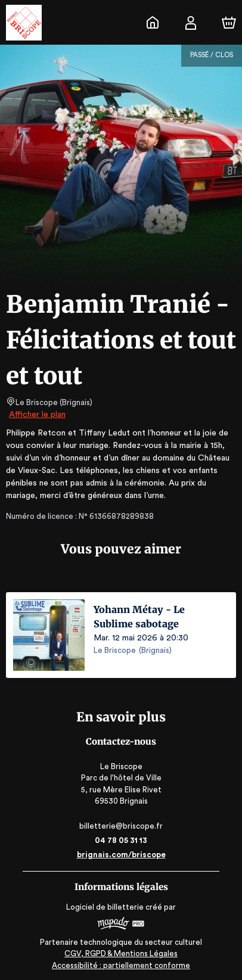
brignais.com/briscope (121, 855)
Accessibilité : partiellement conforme (121, 965)
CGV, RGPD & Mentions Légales (121, 953)
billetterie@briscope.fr (121, 826)
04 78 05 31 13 (121, 840)
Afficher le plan (36, 415)
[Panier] (229, 23)
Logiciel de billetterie (106, 907)
